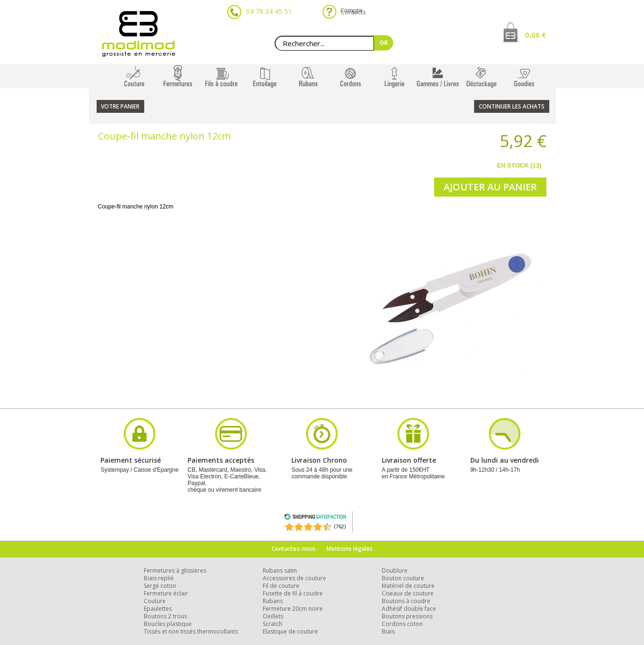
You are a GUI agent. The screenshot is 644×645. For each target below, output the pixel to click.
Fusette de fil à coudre (293, 593)
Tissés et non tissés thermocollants (191, 631)
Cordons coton (402, 624)
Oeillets (273, 616)
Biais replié (159, 578)
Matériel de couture (408, 586)
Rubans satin (280, 571)
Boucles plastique (168, 624)
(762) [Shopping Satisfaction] (340, 526)
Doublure (395, 571)
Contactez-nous (294, 549)
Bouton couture (403, 578)
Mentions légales (350, 549)
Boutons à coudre (406, 601)
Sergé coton (160, 586)
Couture (155, 601)
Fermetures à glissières (175, 571)
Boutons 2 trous (165, 616)
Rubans (273, 601)
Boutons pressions (407, 616)
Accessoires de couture (294, 578)
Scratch (272, 624)
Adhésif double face (409, 609)
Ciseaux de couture (408, 593)
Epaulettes (158, 609)
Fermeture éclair (166, 593)
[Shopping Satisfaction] (315, 518)
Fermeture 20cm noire (293, 609)
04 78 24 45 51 (269, 11)
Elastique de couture (290, 631)
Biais (388, 631)
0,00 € (535, 35)
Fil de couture (281, 586)
